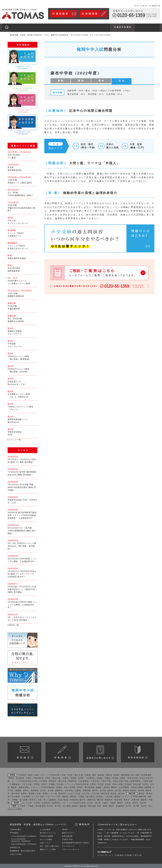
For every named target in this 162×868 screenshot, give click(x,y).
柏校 (105, 805)
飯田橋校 (125, 774)
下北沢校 (95, 781)
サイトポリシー (68, 846)
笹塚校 (52, 784)
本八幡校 (67, 805)
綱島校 (65, 796)
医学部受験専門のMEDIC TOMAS (75, 842)
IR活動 (128, 855)
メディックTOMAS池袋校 (43, 787)
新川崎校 (24, 799)
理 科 (81, 79)
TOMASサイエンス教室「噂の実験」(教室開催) (22, 356)
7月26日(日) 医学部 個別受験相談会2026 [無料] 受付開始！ (22, 471)
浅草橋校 (35, 790)
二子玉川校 (27, 784)
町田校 (141, 790)
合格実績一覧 (15, 847)
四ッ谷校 (135, 774)
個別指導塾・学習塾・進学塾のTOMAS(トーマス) (29, 33)
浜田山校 (137, 784)
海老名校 (118, 799)
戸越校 (107, 777)
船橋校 (83, 805)
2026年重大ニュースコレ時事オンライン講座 (22, 280)
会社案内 (119, 855)
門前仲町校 (38, 777)
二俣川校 (108, 796)
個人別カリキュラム (48, 832)
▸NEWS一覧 (13, 624)
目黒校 (115, 777)
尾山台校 (62, 781)
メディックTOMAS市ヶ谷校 (53, 774)
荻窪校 (128, 784)
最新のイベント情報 (48, 849)
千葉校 (30, 805)
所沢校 (143, 802)
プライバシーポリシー (71, 849)
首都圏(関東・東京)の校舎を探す (23, 850)
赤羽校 (73, 787)
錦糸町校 (20, 777)
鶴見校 (73, 796)
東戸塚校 (90, 796)
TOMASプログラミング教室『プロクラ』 (22, 406)
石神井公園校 (137, 787)
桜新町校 (72, 781)
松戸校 (136, 805)
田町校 (109, 774)
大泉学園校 (124, 787)
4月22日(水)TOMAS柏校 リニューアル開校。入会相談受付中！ (22, 558)
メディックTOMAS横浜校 (134, 796)
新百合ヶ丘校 (36, 799)
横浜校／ (119, 796)
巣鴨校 (59, 787)
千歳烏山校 (147, 781)
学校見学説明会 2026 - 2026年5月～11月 (22, 499)
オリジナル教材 (46, 839)
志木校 (128, 802)
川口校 (98, 802)
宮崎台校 (74, 799)
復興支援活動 (67, 836)
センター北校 (38, 796)
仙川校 (118, 790)
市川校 (58, 805)
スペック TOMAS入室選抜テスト (22, 232)
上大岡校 (26, 796)
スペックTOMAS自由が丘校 (24, 781)
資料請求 (24, 752)
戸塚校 (81, 796)
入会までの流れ (16, 854)
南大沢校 (105, 793)
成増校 (107, 787)
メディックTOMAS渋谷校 (77, 784)
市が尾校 (16, 796)
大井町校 (90, 777)
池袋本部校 (24, 787)
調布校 (126, 790)
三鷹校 (78, 790)
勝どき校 (79, 774)
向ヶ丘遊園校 (50, 799)
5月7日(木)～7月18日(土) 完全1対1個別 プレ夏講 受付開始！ (22, 459)
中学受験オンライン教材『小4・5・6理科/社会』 (22, 393)
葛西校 (18, 790)
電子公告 (137, 855)
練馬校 (148, 787)
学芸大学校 (133, 777)
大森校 (65, 777)
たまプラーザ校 (53, 796)
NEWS (65, 829)
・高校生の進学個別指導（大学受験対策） (24, 844)
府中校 (103, 790)
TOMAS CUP (67, 839)
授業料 (100, 752)
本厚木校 (135, 799)
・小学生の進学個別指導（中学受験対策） (24, 836)
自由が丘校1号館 (121, 781)
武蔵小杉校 (63, 799)
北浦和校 (46, 802)
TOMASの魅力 (15, 829)
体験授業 (62, 752)
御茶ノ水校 (33, 774)
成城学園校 (135, 781)
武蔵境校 (87, 790)
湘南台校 (91, 799)
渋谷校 (60, 784)
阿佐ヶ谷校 (118, 784)
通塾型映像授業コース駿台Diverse (22, 419)
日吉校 (99, 796)
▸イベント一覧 (14, 439)
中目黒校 (43, 781)
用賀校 (37, 784)
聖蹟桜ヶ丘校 (35, 793)
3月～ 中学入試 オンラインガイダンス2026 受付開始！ (22, 617)
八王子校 (95, 793)
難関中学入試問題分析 (60, 33)
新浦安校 (120, 805)
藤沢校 (100, 799)
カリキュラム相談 (138, 752)
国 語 (69, 79)
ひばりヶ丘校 (74, 793)
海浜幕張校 (41, 805)
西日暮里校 (90, 787)
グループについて (105, 855)
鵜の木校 (56, 777)
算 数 (56, 79)
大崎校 (99, 777)
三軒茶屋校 (83, 781)
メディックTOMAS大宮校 (74, 802)
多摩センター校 (50, 793)
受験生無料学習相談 (22, 256)
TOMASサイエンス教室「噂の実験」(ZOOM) (22, 368)
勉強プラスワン (68, 832)
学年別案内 (14, 832)
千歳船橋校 (15, 784)
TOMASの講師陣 (47, 836)
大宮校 (37, 802)
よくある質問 (45, 829)
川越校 (113, 802)
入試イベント (45, 842)
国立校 (121, 793)
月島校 (88, 774)
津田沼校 (92, 805)
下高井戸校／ (107, 781)
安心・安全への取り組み (49, 846)
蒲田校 (74, 777)
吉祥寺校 (69, 790)
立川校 (51, 790)
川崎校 (15, 799)
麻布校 (101, 774)
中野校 (101, 784)
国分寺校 (16, 793)
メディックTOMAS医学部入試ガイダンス (22, 245)
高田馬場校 (146, 774)
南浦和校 (56, 802)
